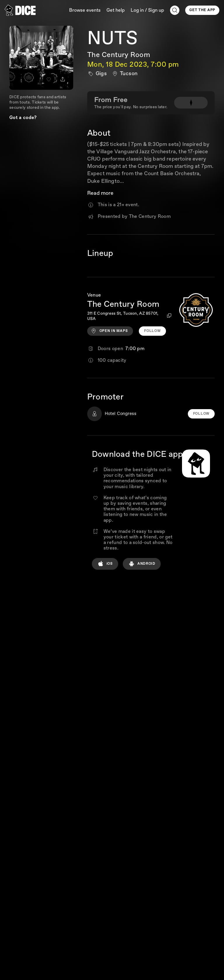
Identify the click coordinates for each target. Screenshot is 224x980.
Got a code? (23, 118)
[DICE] (20, 10)
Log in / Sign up (147, 10)
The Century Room (119, 55)
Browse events (85, 10)
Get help (116, 10)
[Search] (175, 10)
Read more (100, 193)
